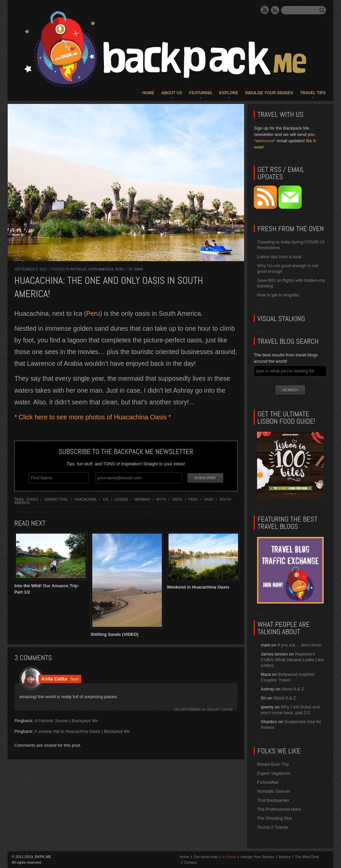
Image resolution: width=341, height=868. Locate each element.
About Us (172, 93)
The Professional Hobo (279, 809)
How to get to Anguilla (278, 295)
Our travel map (206, 857)
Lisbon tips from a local (279, 257)
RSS (275, 10)
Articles (284, 857)
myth (161, 498)
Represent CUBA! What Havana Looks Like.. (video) (293, 660)
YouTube (265, 10)
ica (105, 498)
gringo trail (56, 498)
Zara (139, 269)
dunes (32, 498)
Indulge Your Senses (269, 93)
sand (209, 498)
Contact (190, 862)
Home (148, 93)
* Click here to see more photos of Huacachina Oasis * (93, 417)
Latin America (100, 269)
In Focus (78, 269)
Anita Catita (54, 677)
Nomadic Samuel (274, 791)
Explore (229, 93)
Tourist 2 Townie (273, 827)
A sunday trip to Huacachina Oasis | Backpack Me (82, 730)
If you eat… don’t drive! (300, 645)
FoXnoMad (268, 782)
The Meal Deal (307, 857)
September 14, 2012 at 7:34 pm (206, 708)
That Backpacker (273, 800)
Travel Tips (313, 93)
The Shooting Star (275, 818)
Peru (120, 269)
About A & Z (293, 689)
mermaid (142, 498)
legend (121, 498)
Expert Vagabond (274, 773)
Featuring (201, 93)
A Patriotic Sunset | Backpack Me (66, 719)
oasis (177, 498)
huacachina (85, 498)
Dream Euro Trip (273, 764)
